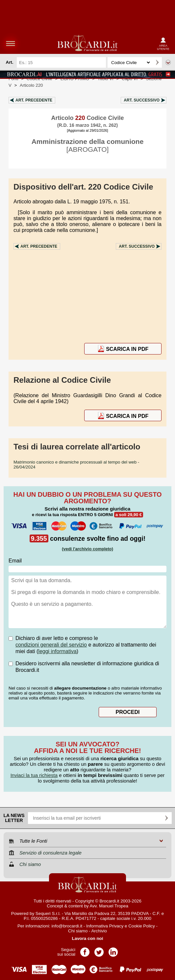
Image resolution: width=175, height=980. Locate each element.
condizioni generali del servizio (51, 645)
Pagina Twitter (99, 950)
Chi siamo (78, 931)
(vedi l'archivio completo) (87, 549)
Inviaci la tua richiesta (34, 775)
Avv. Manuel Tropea (109, 906)
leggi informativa (57, 651)
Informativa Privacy (105, 926)
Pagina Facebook (85, 950)
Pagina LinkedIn (113, 950)
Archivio (99, 931)
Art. (34, 100)
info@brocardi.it (67, 926)
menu (11, 43)
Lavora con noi (88, 938)
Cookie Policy (142, 926)
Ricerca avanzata (168, 62)
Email (15, 561)
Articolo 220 (31, 85)
